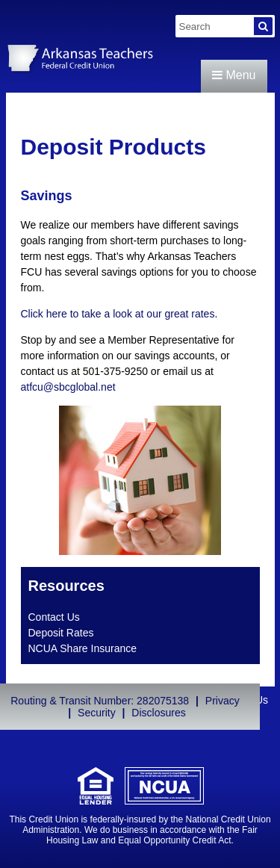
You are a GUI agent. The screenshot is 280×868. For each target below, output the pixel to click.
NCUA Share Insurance (83, 648)
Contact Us (54, 617)
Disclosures (158, 713)
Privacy (223, 701)
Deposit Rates (61, 633)
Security (97, 713)
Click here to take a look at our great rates (118, 314)
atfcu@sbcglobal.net (68, 387)
